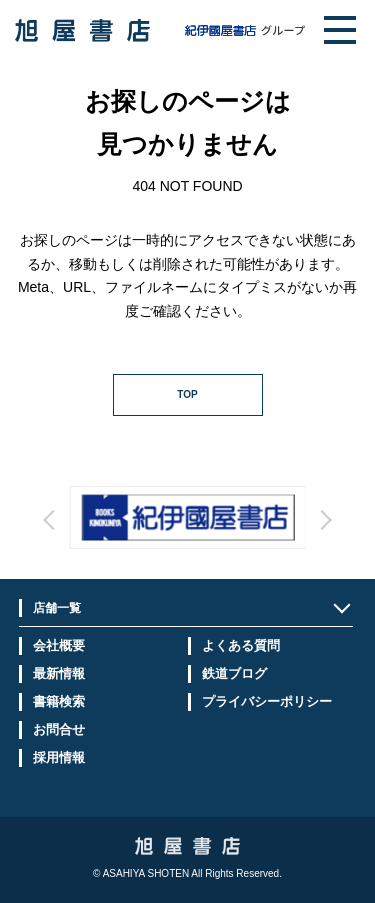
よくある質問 (241, 645)
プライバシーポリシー (267, 701)
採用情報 (59, 757)
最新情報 (59, 673)
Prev (131, 538)
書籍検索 (59, 701)
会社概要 (59, 645)
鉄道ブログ (234, 673)
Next (244, 538)
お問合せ (59, 729)
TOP (187, 394)
